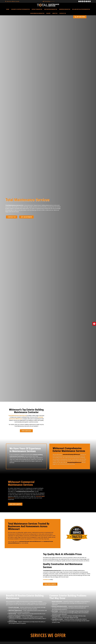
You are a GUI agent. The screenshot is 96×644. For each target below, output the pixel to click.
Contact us (46, 580)
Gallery (48, 13)
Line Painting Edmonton (51, 9)
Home (8, 9)
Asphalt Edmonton (37, 9)
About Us (55, 13)
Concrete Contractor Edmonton (20, 9)
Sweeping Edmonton (65, 9)
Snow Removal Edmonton (37, 13)
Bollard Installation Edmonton (81, 9)
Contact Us (63, 13)
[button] (94, 324)
